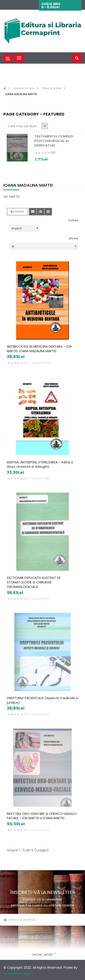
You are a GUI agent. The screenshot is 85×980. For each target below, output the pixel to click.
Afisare (73, 238)
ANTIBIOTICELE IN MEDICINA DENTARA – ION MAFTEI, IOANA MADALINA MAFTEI (39, 349)
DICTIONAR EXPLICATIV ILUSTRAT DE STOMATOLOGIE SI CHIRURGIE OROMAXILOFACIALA (34, 582)
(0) (26, 363)
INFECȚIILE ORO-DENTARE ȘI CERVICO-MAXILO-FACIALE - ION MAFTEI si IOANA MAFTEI (42, 816)
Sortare (73, 220)
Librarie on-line (24, 88)
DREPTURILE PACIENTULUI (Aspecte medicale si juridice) (42, 700)
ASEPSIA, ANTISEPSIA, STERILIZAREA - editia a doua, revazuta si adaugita (40, 465)
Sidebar (17, 212)
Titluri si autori (52, 88)
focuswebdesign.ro (18, 973)
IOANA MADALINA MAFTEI (21, 94)
